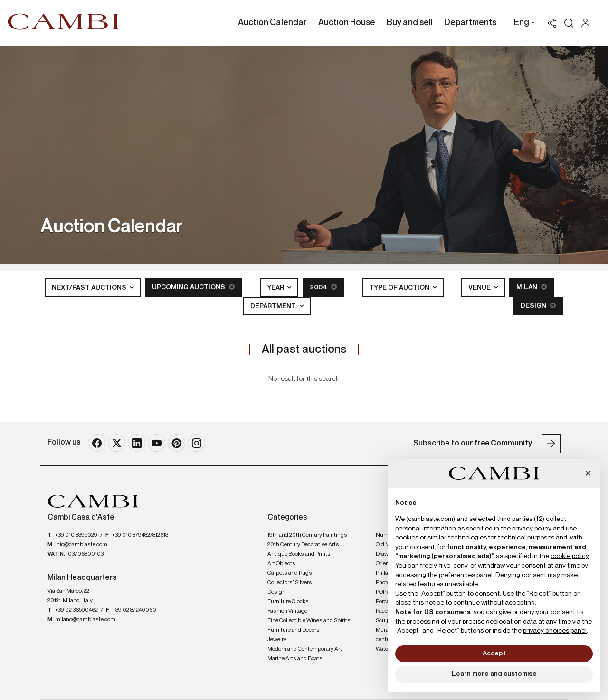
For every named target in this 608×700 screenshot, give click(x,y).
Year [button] (276, 288)
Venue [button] (480, 288)
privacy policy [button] (532, 529)
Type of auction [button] (400, 288)
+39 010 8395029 (76, 535)
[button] (522, 24)
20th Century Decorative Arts (303, 545)
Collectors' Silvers (290, 583)
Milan (532, 287)
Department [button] (274, 306)
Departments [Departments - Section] (470, 23)
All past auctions (304, 350)
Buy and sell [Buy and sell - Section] (410, 23)
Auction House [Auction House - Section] (347, 23)
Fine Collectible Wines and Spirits (309, 621)
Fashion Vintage (287, 611)
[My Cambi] (588, 23)
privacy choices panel (555, 631)
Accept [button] (494, 653)
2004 (323, 287)
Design (538, 306)
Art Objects (281, 564)
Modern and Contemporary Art (305, 649)
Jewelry (277, 640)
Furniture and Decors (294, 630)
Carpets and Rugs (290, 573)
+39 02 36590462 (76, 610)
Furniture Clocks (288, 602)
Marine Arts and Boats (295, 659)
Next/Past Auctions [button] (90, 288)
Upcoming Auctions (193, 287)
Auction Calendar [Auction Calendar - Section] (272, 23)
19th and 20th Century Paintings (307, 535)
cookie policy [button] (570, 556)
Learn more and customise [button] (494, 674)
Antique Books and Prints (299, 554)
